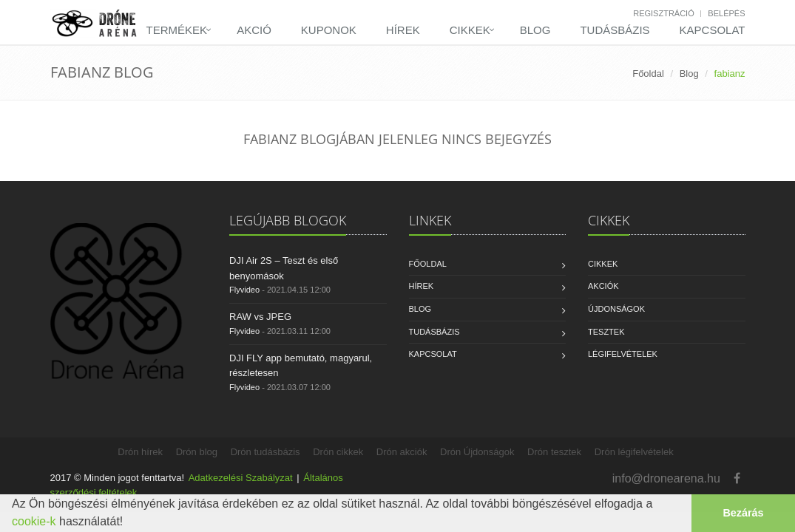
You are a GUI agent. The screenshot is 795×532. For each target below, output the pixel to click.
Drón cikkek (338, 452)
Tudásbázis (615, 30)
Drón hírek (140, 452)
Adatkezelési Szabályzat (241, 478)
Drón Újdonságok (477, 452)
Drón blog (197, 452)
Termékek (177, 30)
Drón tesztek (554, 452)
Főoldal (648, 74)
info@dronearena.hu (666, 478)
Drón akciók (402, 452)
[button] (129, 523)
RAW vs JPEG (260, 317)
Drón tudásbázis (265, 452)
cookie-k (34, 521)
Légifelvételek (623, 354)
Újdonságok (616, 309)
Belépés (726, 13)
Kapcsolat (713, 30)
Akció (254, 30)
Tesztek (606, 332)
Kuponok (329, 30)
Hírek (403, 30)
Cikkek (470, 30)
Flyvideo (244, 290)
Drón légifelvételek (634, 452)
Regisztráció (664, 13)
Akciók (603, 286)
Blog (535, 30)
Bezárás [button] (743, 513)
